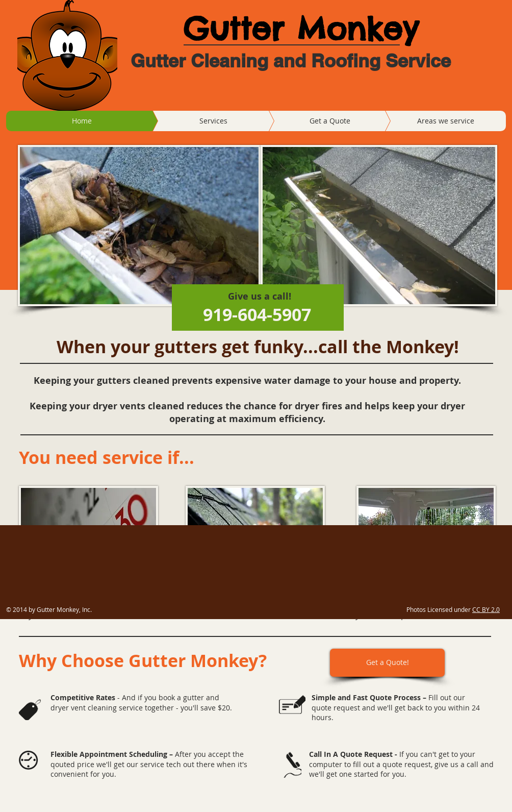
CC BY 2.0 (486, 609)
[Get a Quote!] (387, 663)
